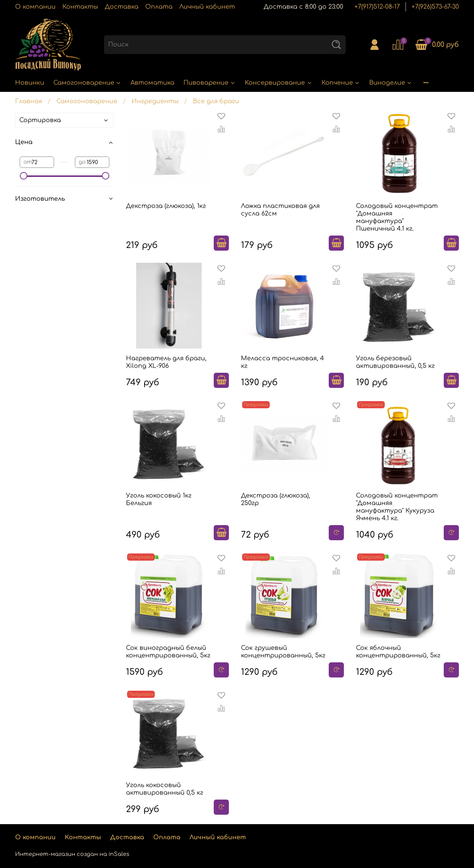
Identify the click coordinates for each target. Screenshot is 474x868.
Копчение (341, 83)
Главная (29, 101)
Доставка (122, 7)
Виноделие (391, 83)
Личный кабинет (207, 7)
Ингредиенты (155, 101)
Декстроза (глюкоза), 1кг (166, 206)
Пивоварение (210, 83)
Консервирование (278, 83)
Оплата (159, 7)
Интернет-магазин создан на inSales (72, 854)
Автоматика (152, 83)
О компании (35, 7)
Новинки (30, 83)
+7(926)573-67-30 (435, 7)
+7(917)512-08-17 (377, 7)
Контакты (80, 7)
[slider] (23, 176)
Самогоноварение (87, 83)
